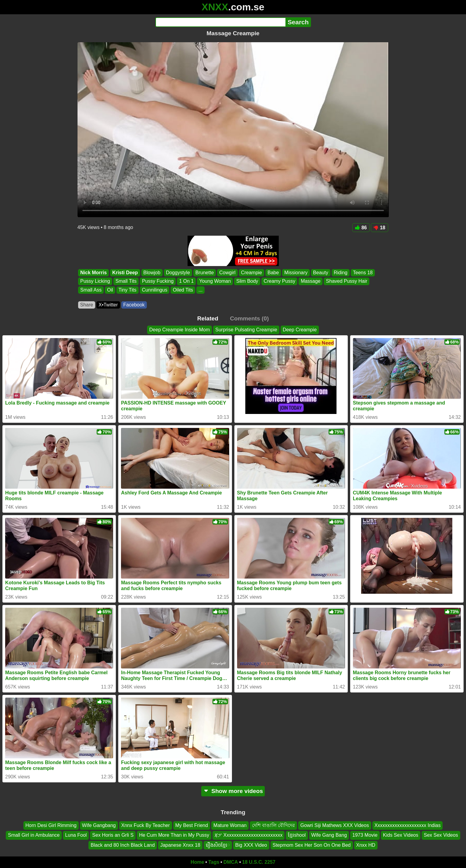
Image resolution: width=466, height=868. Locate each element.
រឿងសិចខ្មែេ (218, 845)
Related (208, 318)
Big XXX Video (251, 845)
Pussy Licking (95, 281)
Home (197, 862)
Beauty (320, 273)
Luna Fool (76, 835)
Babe (273, 273)
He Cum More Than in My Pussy (174, 835)
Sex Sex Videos (441, 835)
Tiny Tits (127, 290)
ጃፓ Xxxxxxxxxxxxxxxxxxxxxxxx (249, 835)
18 (380, 228)
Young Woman (215, 281)
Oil (110, 290)
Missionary (296, 273)
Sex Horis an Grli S (113, 835)
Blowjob (152, 273)
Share (87, 305)
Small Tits (126, 281)
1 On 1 (186, 281)
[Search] (221, 22)
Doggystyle (178, 273)
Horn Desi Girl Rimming (51, 825)
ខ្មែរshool (297, 835)
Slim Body (247, 281)
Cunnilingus (154, 290)
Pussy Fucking (158, 281)
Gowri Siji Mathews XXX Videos (335, 825)
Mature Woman (230, 825)
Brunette (204, 273)
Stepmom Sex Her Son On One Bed (312, 845)
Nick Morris (93, 273)
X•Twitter (108, 305)
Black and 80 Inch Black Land (123, 845)
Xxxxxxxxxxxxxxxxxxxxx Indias (408, 825)
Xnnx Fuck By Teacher (146, 825)
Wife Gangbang (99, 825)
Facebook (134, 305)
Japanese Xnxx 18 (180, 845)
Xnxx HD (366, 845)
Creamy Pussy (279, 281)
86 (361, 228)
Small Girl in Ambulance (34, 835)
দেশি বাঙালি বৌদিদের (273, 825)
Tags (214, 862)
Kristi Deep (125, 273)
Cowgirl (227, 273)
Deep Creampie (300, 330)
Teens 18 (363, 273)
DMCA (231, 862)
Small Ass (91, 290)
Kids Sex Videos (401, 835)
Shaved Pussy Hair (347, 281)
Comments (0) (249, 318)
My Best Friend (192, 825)
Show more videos (233, 791)
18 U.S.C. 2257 (259, 862)
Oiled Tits (183, 290)
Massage (311, 281)
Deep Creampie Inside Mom (179, 330)
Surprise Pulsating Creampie (246, 330)
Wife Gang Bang (329, 835)
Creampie (251, 273)
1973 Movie (365, 835)
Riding (340, 273)
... (200, 290)
